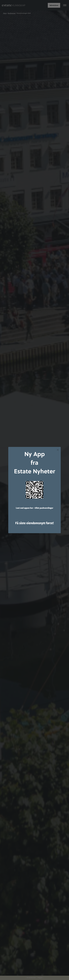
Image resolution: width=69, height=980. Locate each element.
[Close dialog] (58, 450)
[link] (34, 490)
